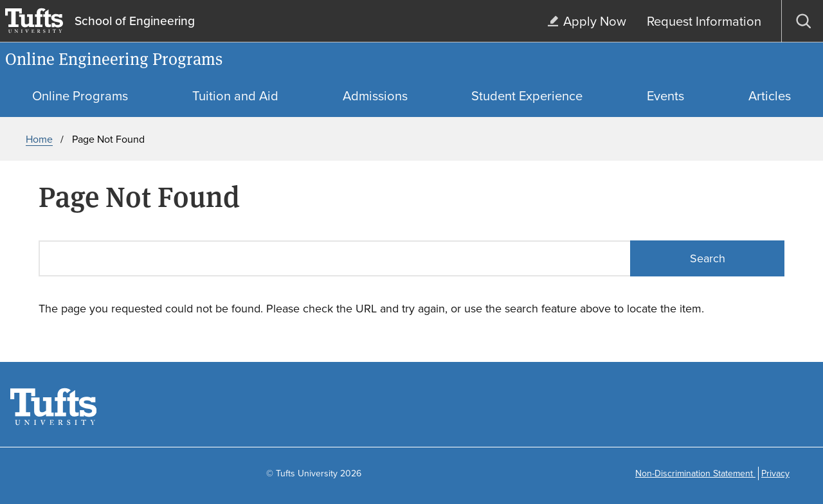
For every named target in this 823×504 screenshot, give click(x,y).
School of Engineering (135, 21)
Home (39, 139)
